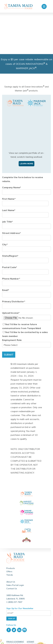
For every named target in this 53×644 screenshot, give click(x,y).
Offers (9, 568)
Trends (10, 572)
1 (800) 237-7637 (14, 599)
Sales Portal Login (15, 582)
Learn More (27, 160)
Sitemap (30, 638)
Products (11, 565)
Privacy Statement (15, 638)
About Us (11, 578)
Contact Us (12, 585)
